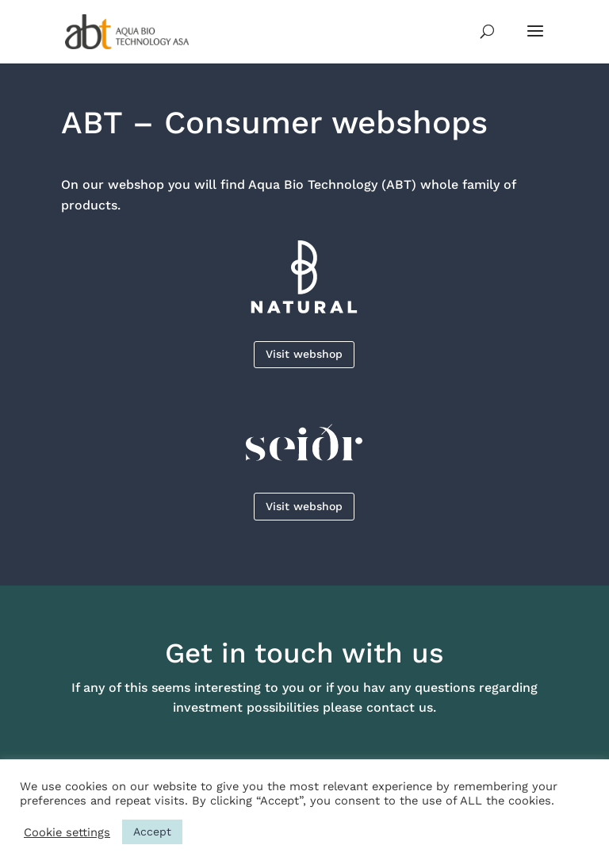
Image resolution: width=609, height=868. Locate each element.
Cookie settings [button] (67, 832)
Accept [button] (152, 832)
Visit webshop (304, 354)
